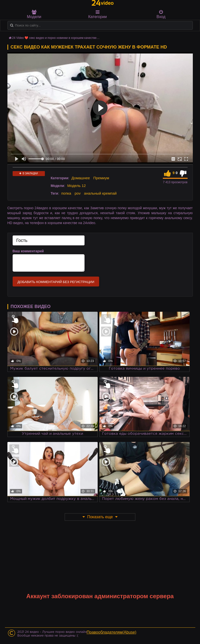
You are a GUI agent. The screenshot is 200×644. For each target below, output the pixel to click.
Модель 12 (76, 186)
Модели (34, 14)
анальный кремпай (100, 193)
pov (78, 193)
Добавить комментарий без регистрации (56, 282)
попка (66, 193)
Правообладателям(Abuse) (112, 632)
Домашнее (81, 178)
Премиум (101, 178)
